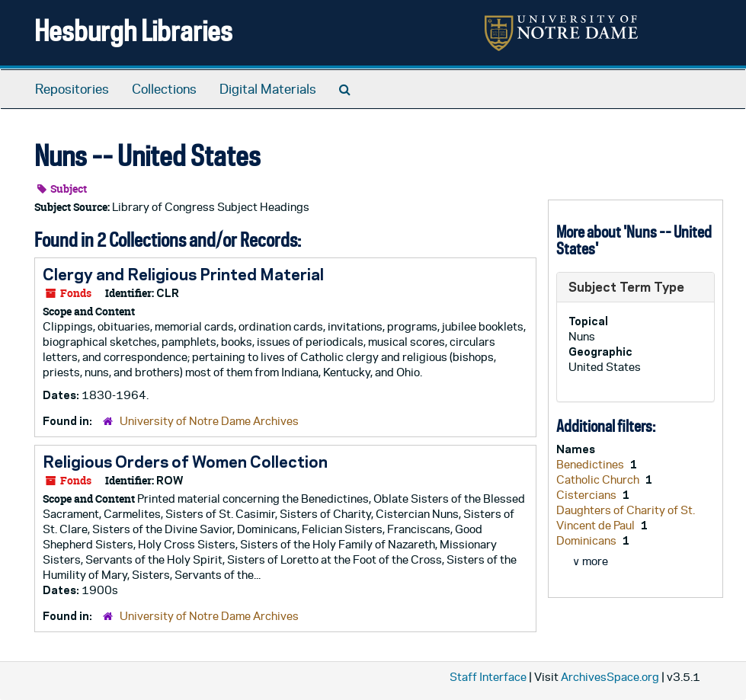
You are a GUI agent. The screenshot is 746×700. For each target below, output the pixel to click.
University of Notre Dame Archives (209, 421)
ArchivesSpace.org (610, 677)
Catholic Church (599, 479)
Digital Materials (268, 89)
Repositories (72, 89)
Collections (164, 89)
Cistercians (588, 495)
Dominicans (588, 540)
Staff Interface (488, 677)
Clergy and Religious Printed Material (183, 274)
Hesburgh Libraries (133, 30)
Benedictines (591, 464)
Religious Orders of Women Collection (185, 462)
